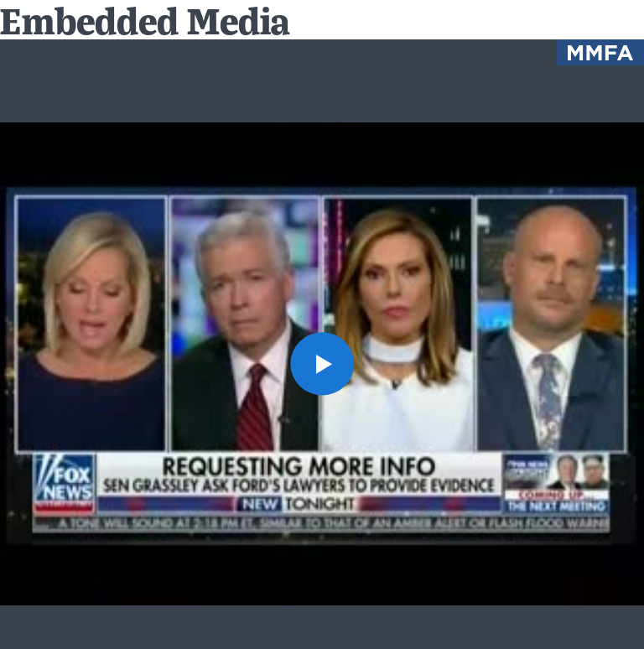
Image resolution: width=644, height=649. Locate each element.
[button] (322, 363)
